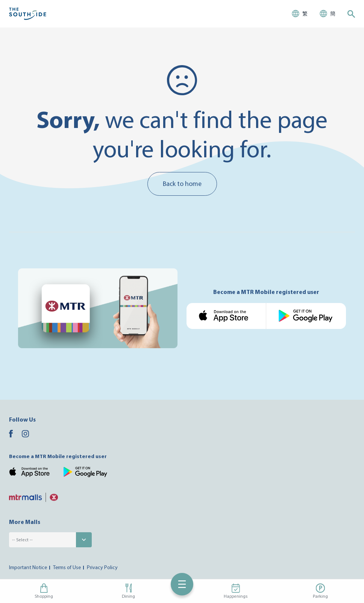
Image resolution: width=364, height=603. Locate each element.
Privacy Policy (102, 567)
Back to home (182, 183)
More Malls (25, 522)
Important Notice (28, 567)
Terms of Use (67, 567)
